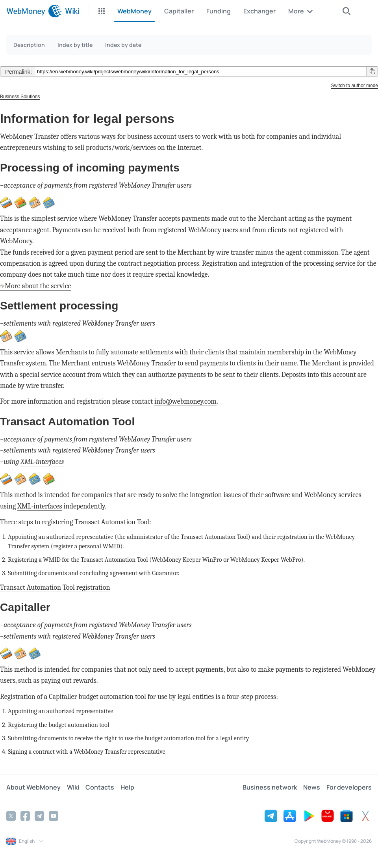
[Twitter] (11, 816)
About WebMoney (33, 787)
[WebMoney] (34, 11)
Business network (270, 787)
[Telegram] (39, 816)
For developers (349, 787)
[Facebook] (25, 816)
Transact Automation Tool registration (55, 588)
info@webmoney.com (185, 401)
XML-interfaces (42, 462)
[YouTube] (54, 816)
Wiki (73, 787)
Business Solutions (20, 97)
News (312, 787)
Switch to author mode (355, 86)
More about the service (38, 286)
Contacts (100, 787)
